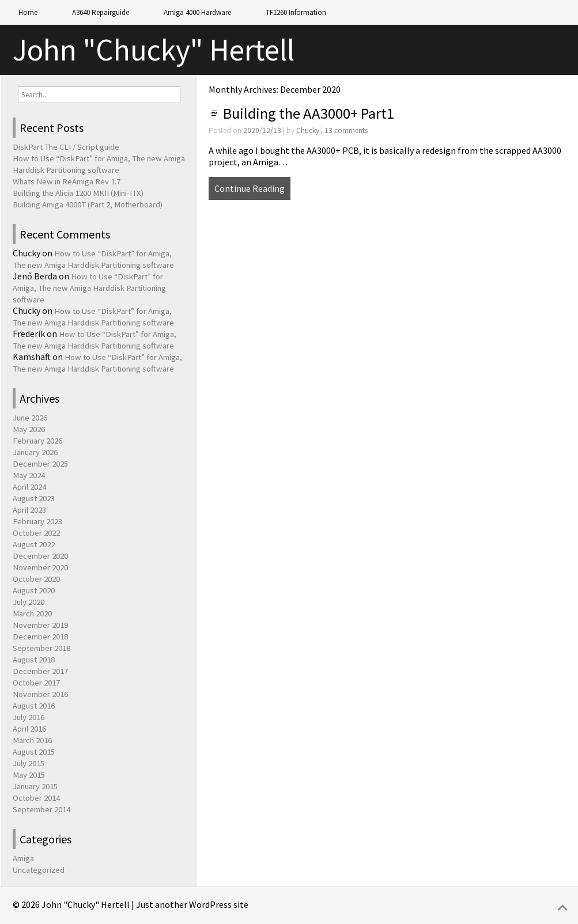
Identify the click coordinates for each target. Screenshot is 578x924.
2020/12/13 (262, 130)
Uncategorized (39, 870)
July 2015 (29, 763)
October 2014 (36, 798)
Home (28, 12)
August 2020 (34, 590)
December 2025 (40, 464)
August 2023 (34, 498)
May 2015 (29, 775)
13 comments (346, 130)
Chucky (308, 130)
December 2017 (40, 671)
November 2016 (40, 694)
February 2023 (37, 521)
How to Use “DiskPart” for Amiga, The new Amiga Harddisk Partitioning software (89, 288)
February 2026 (37, 441)
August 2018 (34, 660)
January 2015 (35, 786)
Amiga (23, 858)
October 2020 (36, 579)
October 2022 (36, 533)
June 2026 (30, 418)
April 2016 (29, 729)
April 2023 (29, 510)
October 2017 (36, 683)
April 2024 (29, 487)
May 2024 (29, 475)
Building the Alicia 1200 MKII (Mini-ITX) (78, 193)
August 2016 (34, 706)
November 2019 (40, 625)
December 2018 (40, 637)
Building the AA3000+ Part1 (309, 113)
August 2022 (34, 544)
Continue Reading (250, 188)
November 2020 (40, 567)
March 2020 (32, 614)
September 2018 (41, 648)
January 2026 (35, 452)
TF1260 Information (296, 12)
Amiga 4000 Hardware (197, 12)
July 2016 (29, 717)
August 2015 (34, 752)
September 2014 (41, 809)
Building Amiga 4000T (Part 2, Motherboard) (88, 205)
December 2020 (40, 556)
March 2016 (32, 740)
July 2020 (29, 602)
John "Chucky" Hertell (154, 50)
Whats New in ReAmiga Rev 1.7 (67, 181)
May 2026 (29, 429)
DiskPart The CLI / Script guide (66, 147)
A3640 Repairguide (101, 12)
